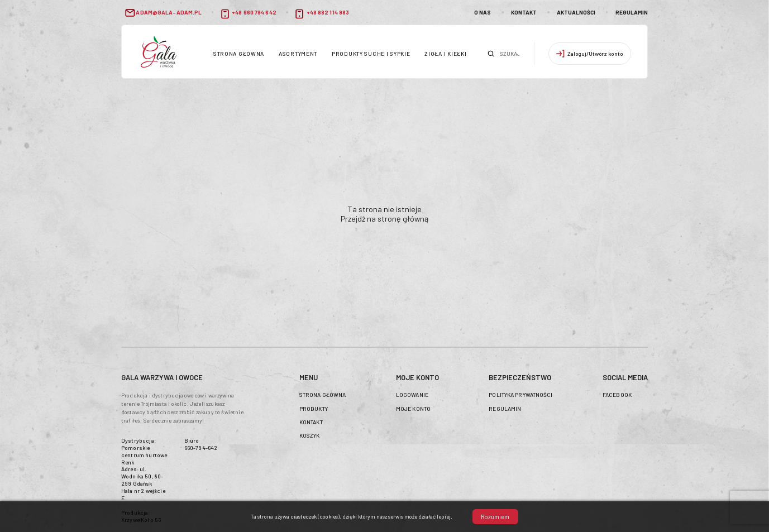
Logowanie (412, 395)
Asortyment (298, 54)
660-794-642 (201, 448)
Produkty (314, 409)
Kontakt (524, 12)
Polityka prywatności (520, 395)
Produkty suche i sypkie (371, 54)
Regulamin (632, 12)
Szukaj (491, 54)
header (159, 51)
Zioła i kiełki (445, 54)
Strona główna (239, 54)
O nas (483, 12)
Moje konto (413, 409)
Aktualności (576, 12)
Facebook (617, 395)
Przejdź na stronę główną (384, 219)
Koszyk (310, 435)
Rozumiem (495, 517)
